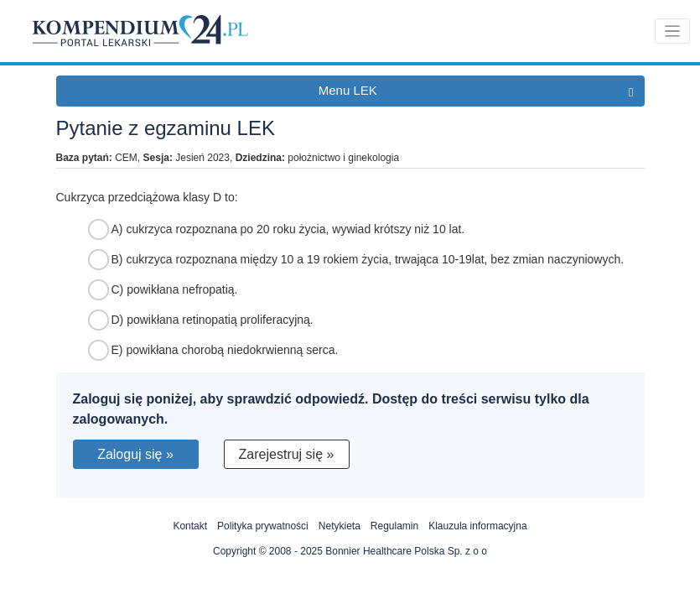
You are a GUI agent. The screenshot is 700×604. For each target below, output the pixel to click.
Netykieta (340, 526)
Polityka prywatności (263, 526)
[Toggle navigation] (673, 31)
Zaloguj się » (135, 454)
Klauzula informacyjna (477, 526)
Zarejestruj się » (287, 454)
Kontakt (190, 526)
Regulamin (394, 526)
